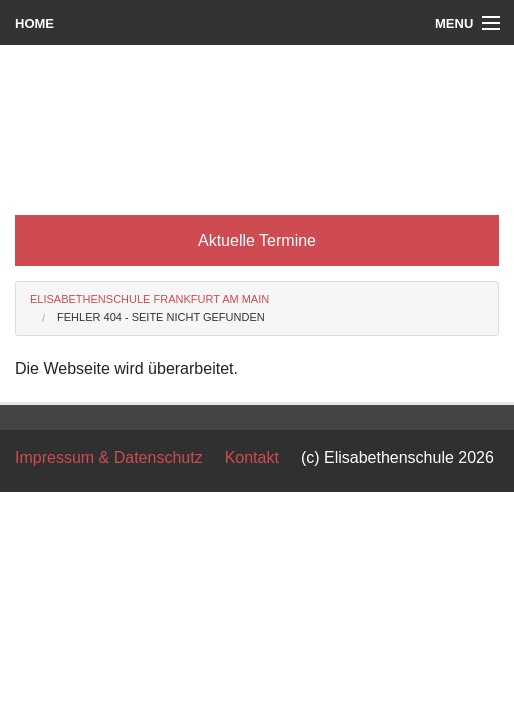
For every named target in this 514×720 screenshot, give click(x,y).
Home (34, 23)
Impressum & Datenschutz (109, 457)
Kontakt (252, 457)
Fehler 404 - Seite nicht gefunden (161, 317)
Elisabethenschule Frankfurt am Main (149, 299)
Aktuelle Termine (257, 240)
